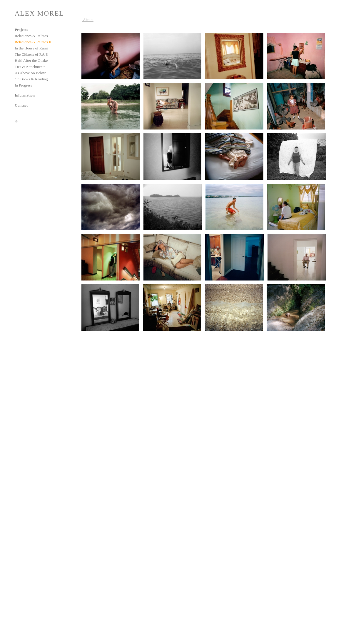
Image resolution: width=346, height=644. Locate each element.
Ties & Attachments (30, 67)
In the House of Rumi (31, 48)
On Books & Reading (31, 79)
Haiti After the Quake (31, 60)
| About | (88, 20)
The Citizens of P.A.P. (31, 54)
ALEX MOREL (39, 13)
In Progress (23, 85)
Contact (21, 105)
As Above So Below (30, 73)
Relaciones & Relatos (31, 36)
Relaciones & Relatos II (33, 42)
